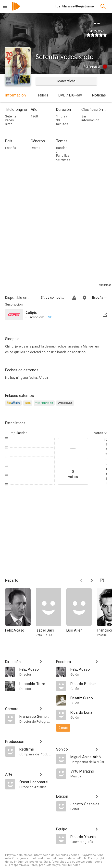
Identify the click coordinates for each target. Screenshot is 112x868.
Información (15, 95)
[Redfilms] (35, 749)
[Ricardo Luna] (89, 712)
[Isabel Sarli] (51, 615)
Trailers (42, 95)
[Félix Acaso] (20, 615)
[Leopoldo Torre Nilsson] (35, 683)
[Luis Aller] (82, 615)
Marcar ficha (66, 81)
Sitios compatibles (53, 297)
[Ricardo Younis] (89, 837)
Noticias (99, 95)
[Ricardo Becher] (89, 683)
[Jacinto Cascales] (89, 804)
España (11, 148)
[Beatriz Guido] (89, 698)
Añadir (43, 378)
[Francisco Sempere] (35, 716)
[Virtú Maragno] (89, 771)
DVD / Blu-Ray (70, 95)
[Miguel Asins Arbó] (89, 757)
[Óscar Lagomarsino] (35, 782)
